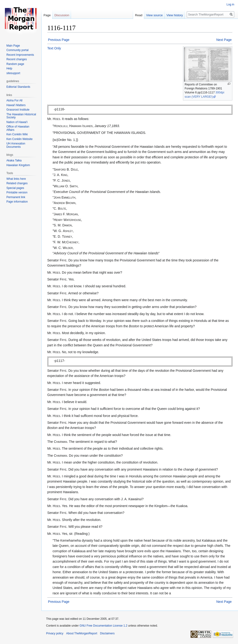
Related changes (17, 183)
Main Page (13, 46)
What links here (16, 179)
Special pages (15, 188)
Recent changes (17, 59)
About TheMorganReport (82, 633)
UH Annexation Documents (16, 145)
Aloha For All (14, 100)
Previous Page (59, 40)
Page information (17, 202)
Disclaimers (107, 633)
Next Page (224, 40)
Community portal (17, 50)
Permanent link (16, 197)
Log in (230, 4)
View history (175, 15)
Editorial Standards (18, 87)
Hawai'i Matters (16, 105)
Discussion (62, 15)
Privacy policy (55, 633)
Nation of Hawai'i (17, 122)
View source (154, 15)
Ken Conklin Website (19, 139)
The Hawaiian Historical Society (21, 116)
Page (47, 15)
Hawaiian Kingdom (18, 165)
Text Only (54, 48)
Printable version (17, 192)
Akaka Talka (14, 160)
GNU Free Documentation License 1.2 (103, 626)
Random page (15, 64)
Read (139, 15)
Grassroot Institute (18, 110)
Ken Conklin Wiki (17, 134)
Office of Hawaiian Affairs (18, 128)
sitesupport (13, 73)
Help (9, 68)
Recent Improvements (20, 55)
